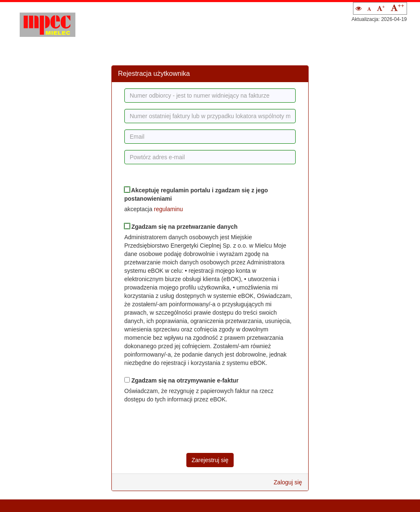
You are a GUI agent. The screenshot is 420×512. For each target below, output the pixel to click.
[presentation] (188, 428)
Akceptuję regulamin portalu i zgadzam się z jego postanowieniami (196, 194)
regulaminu (169, 209)
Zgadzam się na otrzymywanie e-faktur (182, 380)
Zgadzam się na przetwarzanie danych (181, 227)
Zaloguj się (288, 482)
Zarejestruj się (210, 460)
